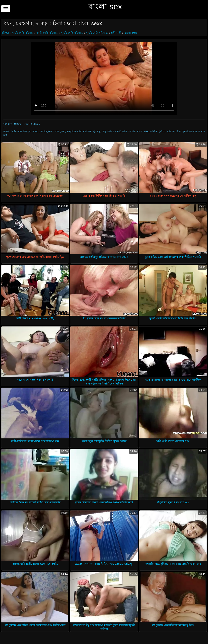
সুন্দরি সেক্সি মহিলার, (47, 33)
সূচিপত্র (6, 33)
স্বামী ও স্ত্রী (116, 33)
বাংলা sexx (131, 33)
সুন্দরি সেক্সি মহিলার (23, 33)
